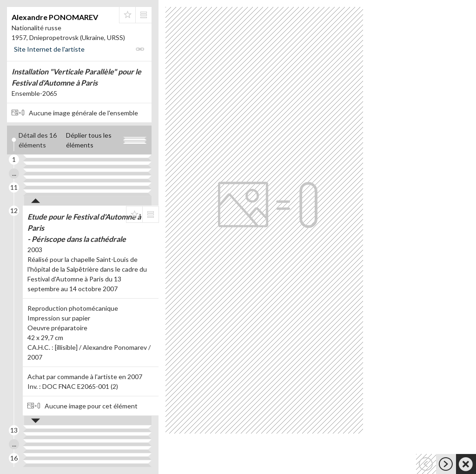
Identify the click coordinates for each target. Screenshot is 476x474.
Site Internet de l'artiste (49, 49)
